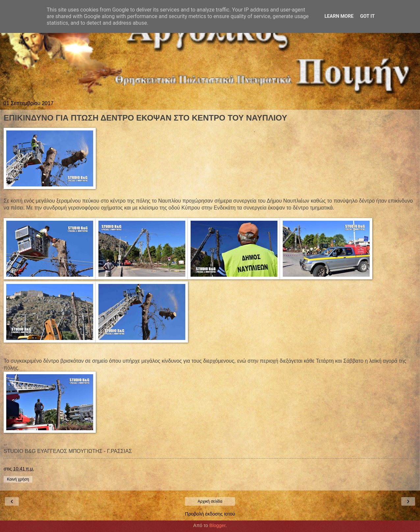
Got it (367, 16)
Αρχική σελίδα (210, 501)
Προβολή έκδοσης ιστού (210, 514)
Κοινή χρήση (18, 479)
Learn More (339, 16)
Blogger (217, 525)
